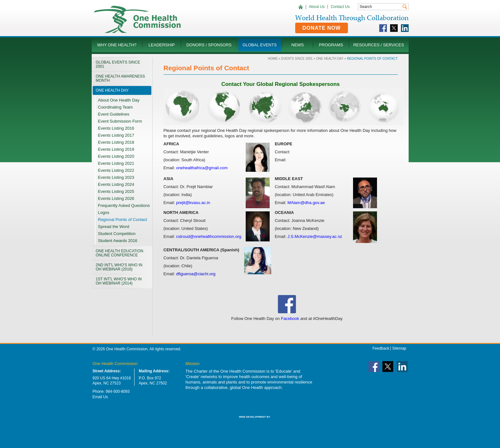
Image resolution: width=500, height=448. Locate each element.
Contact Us (340, 7)
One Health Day (330, 59)
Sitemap (399, 348)
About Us (317, 7)
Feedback (381, 348)
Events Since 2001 (297, 59)
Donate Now (322, 28)
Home (273, 59)
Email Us (100, 397)
